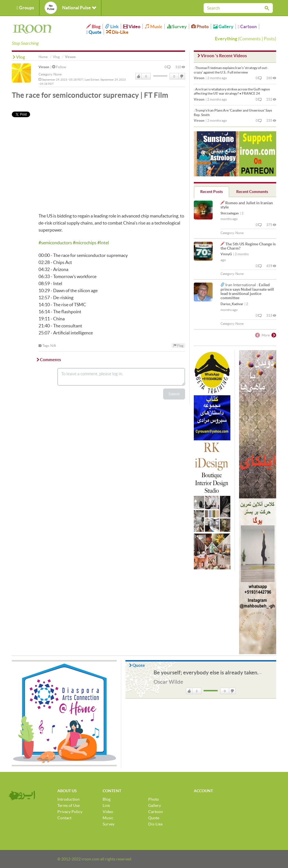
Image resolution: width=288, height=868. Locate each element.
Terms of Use (68, 805)
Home (43, 57)
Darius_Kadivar (232, 304)
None (58, 74)
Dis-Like (117, 32)
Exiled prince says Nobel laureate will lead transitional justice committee (247, 291)
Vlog (56, 57)
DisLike (181, 76)
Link (112, 26)
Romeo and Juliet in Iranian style (247, 205)
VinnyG (226, 254)
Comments (250, 39)
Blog (93, 26)
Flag (178, 346)
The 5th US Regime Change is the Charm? (248, 246)
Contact (64, 818)
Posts (269, 39)
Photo (200, 26)
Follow (59, 67)
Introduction (68, 799)
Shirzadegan (230, 213)
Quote (94, 32)
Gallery (223, 26)
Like (139, 76)
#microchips (85, 243)
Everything (226, 39)
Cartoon (247, 26)
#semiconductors (55, 243)
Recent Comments (252, 192)
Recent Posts (211, 192)
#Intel (103, 243)
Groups (25, 8)
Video (132, 26)
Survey (177, 26)
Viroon (44, 67)
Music (154, 26)
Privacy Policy (70, 812)
